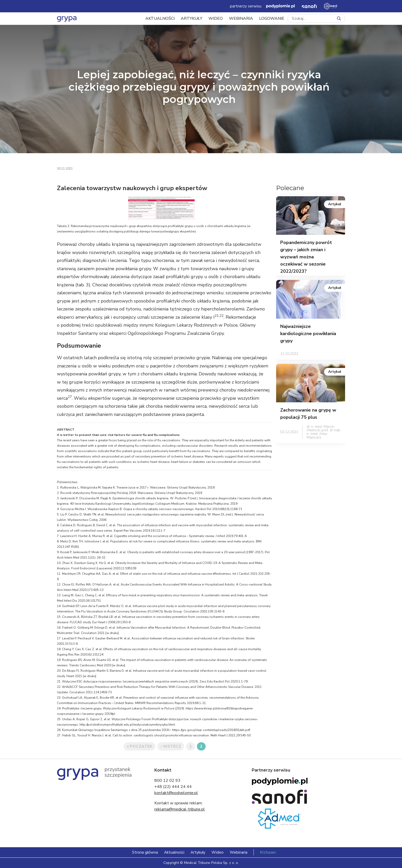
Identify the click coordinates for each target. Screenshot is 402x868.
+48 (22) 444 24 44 (173, 787)
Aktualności (160, 18)
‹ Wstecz (171, 746)
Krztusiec (268, 852)
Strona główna (145, 852)
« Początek (139, 746)
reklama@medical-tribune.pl (180, 809)
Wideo (216, 18)
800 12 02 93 (167, 781)
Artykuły (192, 18)
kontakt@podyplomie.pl (176, 793)
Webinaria (241, 18)
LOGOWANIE (272, 18)
